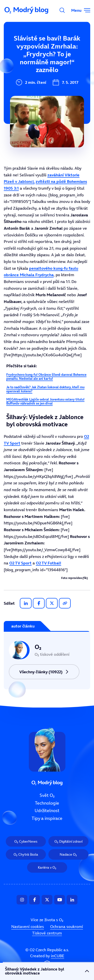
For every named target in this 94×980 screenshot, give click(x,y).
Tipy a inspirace (23, 97)
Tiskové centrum (47, 933)
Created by (47, 960)
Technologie (19, 64)
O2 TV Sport (20, 563)
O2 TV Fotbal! (49, 563)
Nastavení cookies (28, 927)
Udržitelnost (20, 80)
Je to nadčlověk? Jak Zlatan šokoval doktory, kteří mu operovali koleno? (45, 389)
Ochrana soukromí (67, 927)
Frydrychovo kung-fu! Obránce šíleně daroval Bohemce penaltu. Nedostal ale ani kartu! (46, 377)
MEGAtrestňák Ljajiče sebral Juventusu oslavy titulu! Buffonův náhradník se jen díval (45, 401)
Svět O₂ (14, 47)
